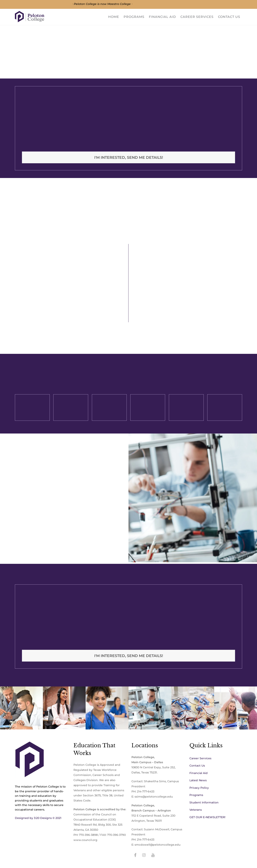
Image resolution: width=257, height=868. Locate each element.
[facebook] (135, 855)
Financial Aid (162, 17)
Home (114, 17)
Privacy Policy (199, 788)
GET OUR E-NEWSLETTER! (207, 817)
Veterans (196, 810)
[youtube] (153, 855)
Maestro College (119, 4)
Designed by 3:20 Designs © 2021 (38, 818)
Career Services (197, 17)
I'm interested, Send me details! (129, 157)
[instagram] (144, 855)
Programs (134, 17)
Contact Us (229, 17)
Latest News (198, 780)
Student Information (204, 802)
